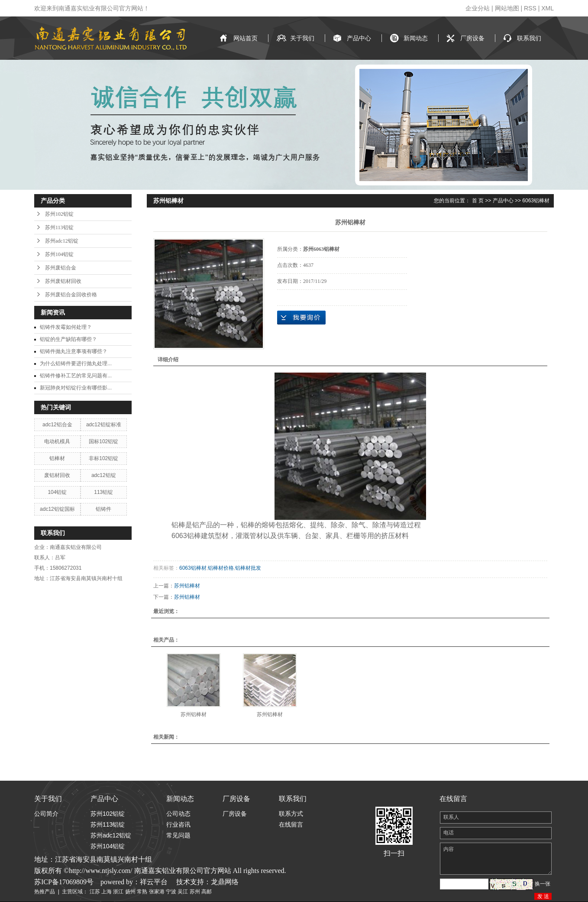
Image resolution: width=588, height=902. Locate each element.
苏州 (195, 892)
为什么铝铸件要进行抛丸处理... (76, 363)
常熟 (142, 892)
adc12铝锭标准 (104, 425)
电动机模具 (57, 441)
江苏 (95, 892)
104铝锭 (57, 492)
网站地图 (507, 8)
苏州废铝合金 (61, 268)
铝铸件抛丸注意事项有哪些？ (74, 351)
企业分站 (478, 8)
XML (548, 8)
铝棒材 (57, 458)
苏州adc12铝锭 (62, 241)
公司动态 (178, 814)
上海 (107, 892)
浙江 (118, 892)
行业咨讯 (178, 824)
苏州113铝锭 (59, 227)
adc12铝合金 (57, 425)
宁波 (171, 892)
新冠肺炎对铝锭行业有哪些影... (76, 388)
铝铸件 (103, 509)
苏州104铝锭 (59, 254)
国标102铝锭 (103, 441)
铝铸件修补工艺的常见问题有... (76, 376)
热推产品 (45, 892)
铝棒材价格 (221, 568)
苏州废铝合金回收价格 (71, 295)
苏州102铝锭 (59, 214)
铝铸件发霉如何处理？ (66, 327)
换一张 (543, 884)
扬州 (130, 892)
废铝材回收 (57, 475)
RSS (530, 8)
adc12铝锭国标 (57, 509)
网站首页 (246, 38)
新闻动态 (416, 38)
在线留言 (291, 824)
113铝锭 (103, 492)
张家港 (157, 892)
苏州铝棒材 (187, 586)
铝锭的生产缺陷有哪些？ (68, 339)
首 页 (478, 201)
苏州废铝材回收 (63, 281)
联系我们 (529, 38)
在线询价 (301, 318)
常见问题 (178, 835)
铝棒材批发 (248, 568)
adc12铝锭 (104, 475)
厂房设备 (472, 38)
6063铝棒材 (536, 201)
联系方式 (291, 814)
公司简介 (46, 814)
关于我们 (302, 38)
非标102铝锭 (103, 458)
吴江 (183, 892)
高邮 (207, 892)
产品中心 (359, 38)
